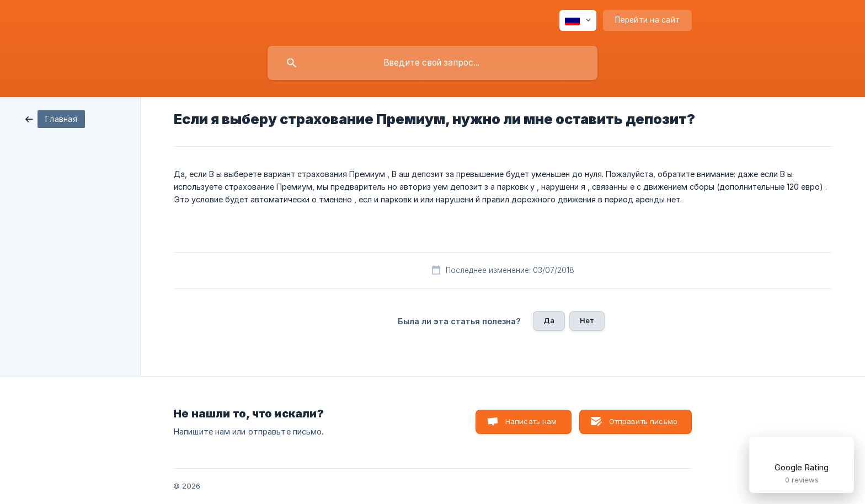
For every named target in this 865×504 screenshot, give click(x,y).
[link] (55, 118)
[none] (578, 20)
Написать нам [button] (531, 421)
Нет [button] (587, 320)
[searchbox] (432, 63)
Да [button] (549, 320)
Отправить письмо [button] (643, 421)
